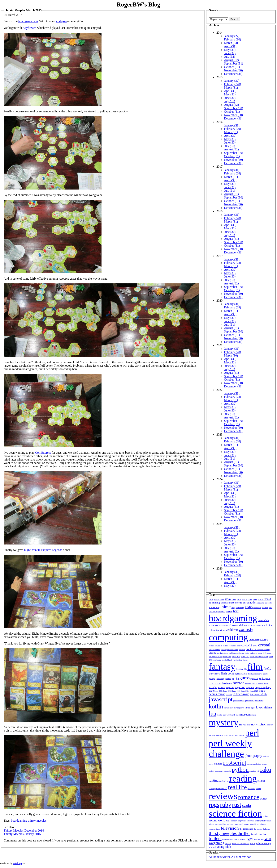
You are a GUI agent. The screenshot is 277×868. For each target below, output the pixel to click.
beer (236, 611)
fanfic (245, 660)
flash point (227, 673)
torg (261, 834)
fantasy (222, 667)
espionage (253, 653)
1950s (228, 599)
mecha (219, 715)
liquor (253, 708)
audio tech (257, 608)
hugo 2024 (245, 691)
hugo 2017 (240, 687)
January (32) (232, 81)
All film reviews (241, 857)
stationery (230, 824)
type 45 (243, 839)
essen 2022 (245, 656)
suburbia (253, 824)
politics (218, 764)
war (268, 838)
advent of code (235, 603)
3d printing (214, 603)
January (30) (232, 572)
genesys (212, 679)
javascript (221, 699)
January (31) (232, 125)
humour (229, 694)
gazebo (266, 674)
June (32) (230, 53)
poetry (211, 764)
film (255, 667)
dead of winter (233, 650)
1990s (250, 599)
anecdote (268, 603)
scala (247, 805)
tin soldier (254, 834)
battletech (221, 611)
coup (239, 646)
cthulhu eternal (214, 650)
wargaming (216, 843)
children (243, 625)
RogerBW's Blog (138, 4)
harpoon (266, 678)
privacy (265, 764)
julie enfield (250, 701)
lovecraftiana (264, 707)
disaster (242, 650)
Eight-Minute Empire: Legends (43, 550)
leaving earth (239, 708)
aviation (265, 608)
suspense (212, 829)
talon (218, 829)
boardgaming (19, 821)
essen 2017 (218, 656)
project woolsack (215, 771)
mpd (238, 715)
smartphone (261, 821)
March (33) (231, 43)
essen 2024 (264, 656)
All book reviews (219, 857)
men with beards (229, 715)
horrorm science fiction (254, 684)
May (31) (230, 50)
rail (258, 771)
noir (249, 725)
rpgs (214, 805)
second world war (220, 820)
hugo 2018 (250, 688)
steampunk (239, 824)
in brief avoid (241, 694)
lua (212, 713)
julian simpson (239, 701)
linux (247, 708)
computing (228, 637)
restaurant (251, 789)
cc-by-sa (61, 21)
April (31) (230, 46)
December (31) (233, 74)
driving (220, 653)
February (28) (232, 84)
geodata (228, 679)
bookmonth (219, 625)
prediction (257, 764)
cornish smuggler (215, 646)
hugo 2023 (236, 691)
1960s (234, 599)
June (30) (230, 98)
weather (228, 843)
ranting (214, 780)
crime (255, 646)
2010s (260, 599)
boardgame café (28, 21)
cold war (233, 630)
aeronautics (250, 602)
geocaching (220, 679)
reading (243, 778)
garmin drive (257, 674)
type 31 (237, 839)
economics (238, 653)
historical (215, 683)
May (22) (230, 586)
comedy (246, 629)
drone (226, 653)
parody (232, 735)
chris (250, 625)
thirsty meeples (37, 821)
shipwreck (242, 821)
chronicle (256, 625)
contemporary (258, 639)
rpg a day (263, 798)
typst (250, 839)
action (223, 603)
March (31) (231, 88)
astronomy (240, 608)
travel (225, 839)
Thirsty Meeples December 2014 (24, 830)
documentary (265, 650)
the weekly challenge (262, 829)
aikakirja (261, 603)
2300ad (267, 599)
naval (243, 724)
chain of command (231, 625)
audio (249, 607)
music (254, 715)
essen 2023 (254, 656)
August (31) (231, 149)
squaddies (222, 824)
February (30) (232, 39)
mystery (224, 722)
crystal (264, 645)
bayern (229, 611)
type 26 (230, 839)
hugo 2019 (260, 687)
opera (226, 735)
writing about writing (260, 843)
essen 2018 (227, 656)
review (258, 789)
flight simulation (241, 674)
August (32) (231, 60)
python (240, 770)
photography (253, 756)
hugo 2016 (230, 688)
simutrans (251, 821)
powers (250, 764)
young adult (224, 847)
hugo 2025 (254, 691)
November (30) (233, 70)
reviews (223, 796)
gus (260, 679)
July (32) (229, 57)
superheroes (262, 824)
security (234, 821)
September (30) (234, 108)
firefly (267, 669)
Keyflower (29, 28)
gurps (245, 678)
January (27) (232, 36)
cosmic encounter (229, 646)
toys (265, 834)
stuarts (247, 824)
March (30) (231, 355)
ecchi (231, 653)
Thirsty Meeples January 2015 (22, 834)
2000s (255, 599)
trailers (215, 838)
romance (249, 797)
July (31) (229, 101)
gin (233, 679)
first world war (214, 674)
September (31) (234, 63)
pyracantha (227, 771)
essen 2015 (262, 653)
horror (238, 683)
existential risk (219, 660)
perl (252, 733)
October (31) (232, 67)
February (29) (232, 129)
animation (214, 607)
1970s (239, 599)
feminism (240, 669)
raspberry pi (224, 781)
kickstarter (259, 701)
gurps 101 (254, 679)
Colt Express (43, 453)
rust (237, 805)
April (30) (230, 91)
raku (266, 770)
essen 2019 (236, 656)
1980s (245, 599)
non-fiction (259, 724)
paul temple (240, 735)
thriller (244, 833)
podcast (266, 756)
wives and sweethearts (240, 843)
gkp (237, 678)
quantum (253, 771)
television (230, 828)
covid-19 (247, 645)
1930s (216, 599)
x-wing (212, 847)
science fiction (235, 814)
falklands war (231, 660)
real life (237, 787)
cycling (224, 650)
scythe (265, 816)
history (227, 683)
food (250, 674)
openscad (220, 735)
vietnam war (259, 839)
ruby (226, 805)
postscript (234, 762)
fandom (239, 660)
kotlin (216, 706)
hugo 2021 (219, 691)
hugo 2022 (228, 691)
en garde (246, 653)
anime (225, 607)
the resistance (246, 829)
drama (213, 653)
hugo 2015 (220, 687)
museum (245, 714)
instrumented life (258, 694)
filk (245, 669)
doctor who (253, 649)
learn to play (229, 708)
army (234, 608)
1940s (222, 599)
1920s (211, 599)
